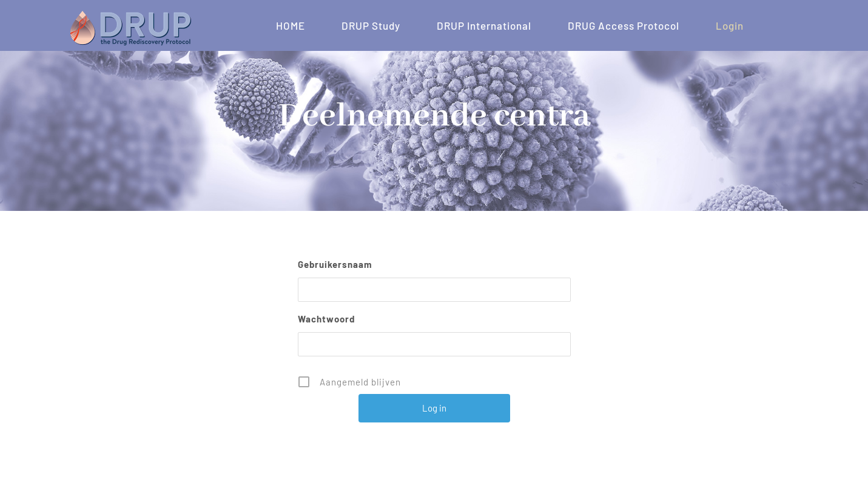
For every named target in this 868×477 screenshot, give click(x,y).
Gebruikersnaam (335, 264)
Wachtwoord (326, 319)
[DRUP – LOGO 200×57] (130, 15)
